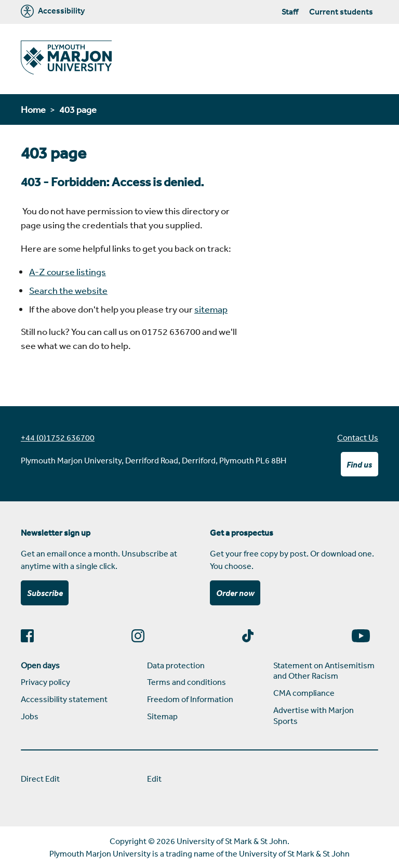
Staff (290, 11)
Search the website (68, 290)
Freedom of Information (190, 699)
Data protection (176, 665)
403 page (78, 109)
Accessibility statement (64, 699)
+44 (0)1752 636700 (58, 437)
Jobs (30, 716)
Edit (154, 779)
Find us (359, 464)
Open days (40, 665)
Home (33, 109)
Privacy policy (45, 682)
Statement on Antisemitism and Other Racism (324, 671)
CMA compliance (304, 693)
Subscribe (45, 593)
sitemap (211, 309)
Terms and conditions (187, 682)
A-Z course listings (68, 271)
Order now (235, 593)
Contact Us (358, 437)
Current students (341, 11)
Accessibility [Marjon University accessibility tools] (53, 11)
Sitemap (162, 716)
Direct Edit (40, 779)
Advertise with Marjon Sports (314, 715)
